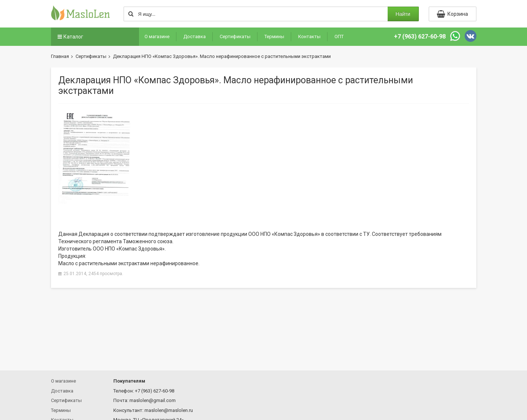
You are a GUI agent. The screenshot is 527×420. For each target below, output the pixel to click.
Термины (274, 36)
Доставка (195, 36)
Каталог (70, 37)
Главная (60, 56)
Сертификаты (235, 36)
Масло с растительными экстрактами (104, 263)
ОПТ (339, 36)
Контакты (309, 36)
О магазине (157, 36)
